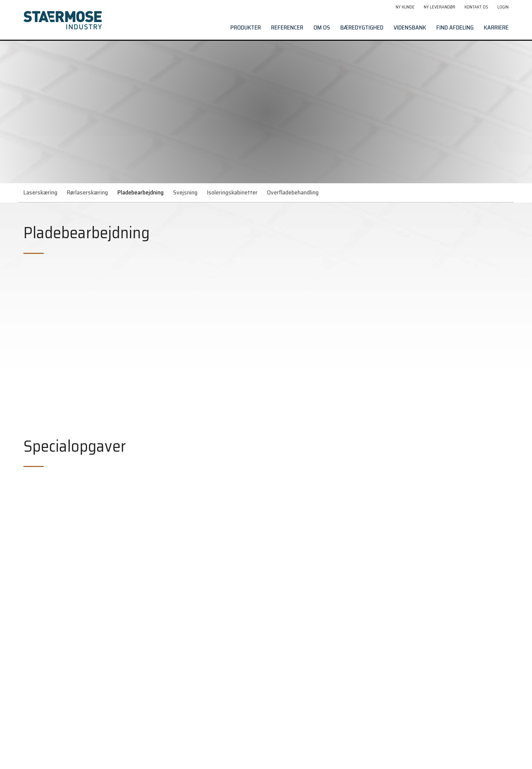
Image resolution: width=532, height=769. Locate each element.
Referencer (287, 27)
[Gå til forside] (63, 20)
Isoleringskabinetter (232, 192)
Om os (322, 27)
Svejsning (185, 192)
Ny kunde (405, 7)
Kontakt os (476, 7)
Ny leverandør (440, 7)
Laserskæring (40, 192)
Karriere (496, 27)
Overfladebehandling (293, 192)
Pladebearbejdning (140, 192)
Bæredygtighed (362, 27)
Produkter (246, 27)
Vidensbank (410, 27)
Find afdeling (455, 27)
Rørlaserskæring (87, 192)
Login (503, 7)
